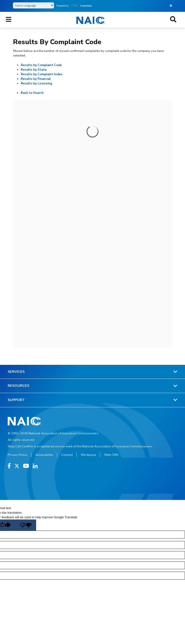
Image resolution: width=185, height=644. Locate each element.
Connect (67, 455)
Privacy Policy (18, 455)
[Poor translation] (26, 525)
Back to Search (32, 93)
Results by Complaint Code (41, 65)
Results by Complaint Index (42, 74)
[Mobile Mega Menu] (9, 20)
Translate (81, 6)
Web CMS (111, 455)
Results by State (34, 70)
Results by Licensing (36, 83)
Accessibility (44, 455)
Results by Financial (36, 79)
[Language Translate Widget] (33, 5)
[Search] (173, 20)
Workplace (88, 455)
